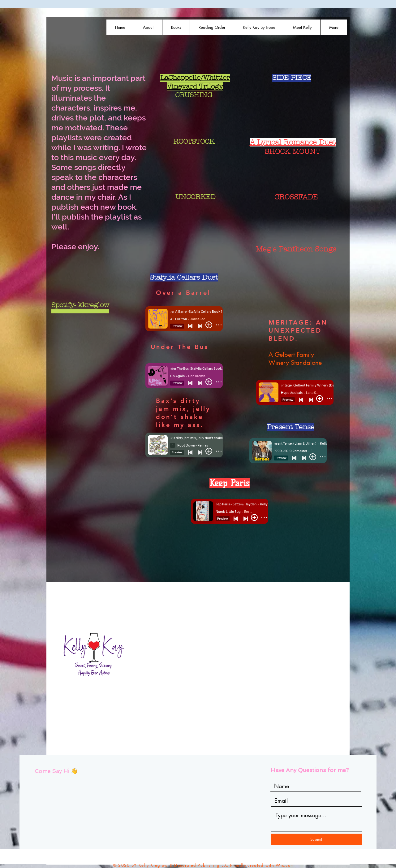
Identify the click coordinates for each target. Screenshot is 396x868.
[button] (176, 27)
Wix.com (285, 865)
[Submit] (316, 839)
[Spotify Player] (194, 117)
